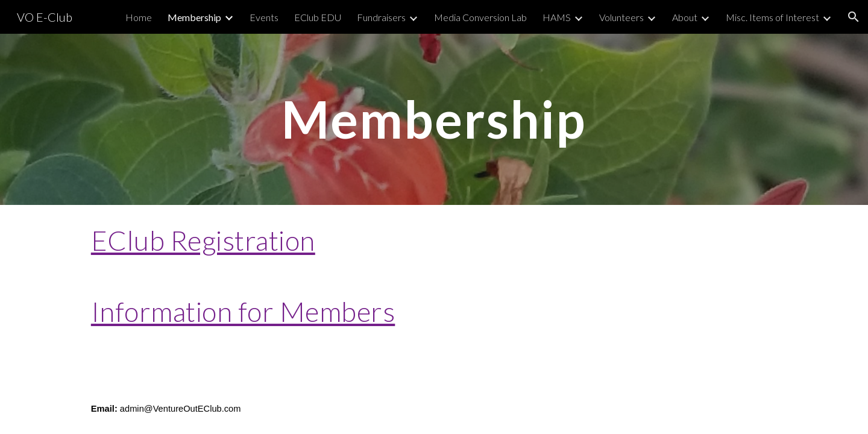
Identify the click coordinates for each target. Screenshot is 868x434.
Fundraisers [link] (381, 17)
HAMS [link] (557, 17)
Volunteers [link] (621, 17)
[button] (854, 17)
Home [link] (139, 17)
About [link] (685, 17)
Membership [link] (194, 17)
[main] (434, 119)
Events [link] (264, 17)
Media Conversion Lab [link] (480, 17)
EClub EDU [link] (318, 17)
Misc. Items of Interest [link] (772, 17)
